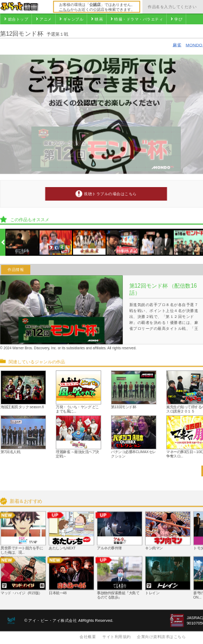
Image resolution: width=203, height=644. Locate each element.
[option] (22, 243)
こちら (65, 9)
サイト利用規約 (117, 636)
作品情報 (16, 270)
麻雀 (177, 45)
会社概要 (88, 636)
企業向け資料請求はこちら (161, 636)
